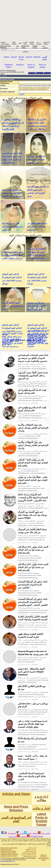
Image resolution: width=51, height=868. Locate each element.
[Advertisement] (25, 20)
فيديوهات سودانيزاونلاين (29, 853)
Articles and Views (25, 47)
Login (13, 71)
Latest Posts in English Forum (41, 819)
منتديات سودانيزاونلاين (30, 856)
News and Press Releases (6, 47)
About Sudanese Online (44, 859)
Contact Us (44, 857)
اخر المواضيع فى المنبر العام (16, 819)
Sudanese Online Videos (8, 853)
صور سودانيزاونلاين (30, 851)
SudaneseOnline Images (8, 851)
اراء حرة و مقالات (41, 798)
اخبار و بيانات (41, 808)
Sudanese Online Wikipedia (9, 854)
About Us (44, 855)
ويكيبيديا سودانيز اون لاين (29, 854)
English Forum (35, 47)
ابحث (21, 43)
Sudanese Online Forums (9, 856)
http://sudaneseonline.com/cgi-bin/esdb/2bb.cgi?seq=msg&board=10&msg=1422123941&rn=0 (34, 89)
